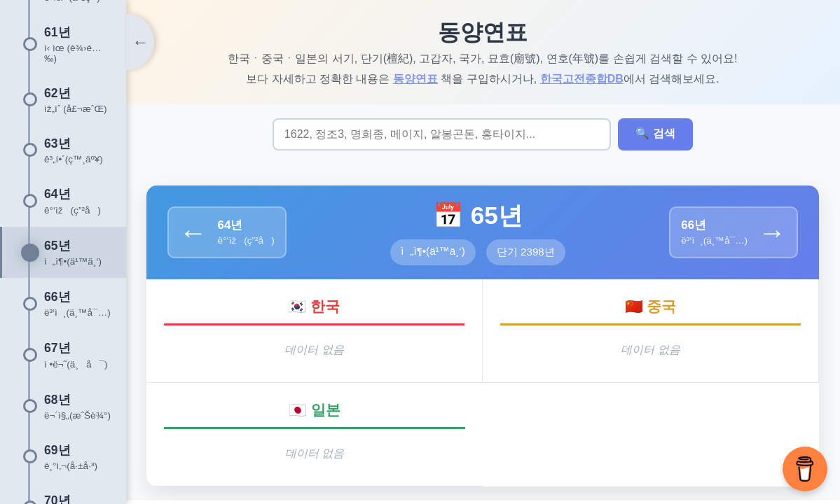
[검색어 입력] (443, 134)
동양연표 (416, 79)
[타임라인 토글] (140, 42)
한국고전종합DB (582, 79)
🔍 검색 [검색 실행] (656, 134)
